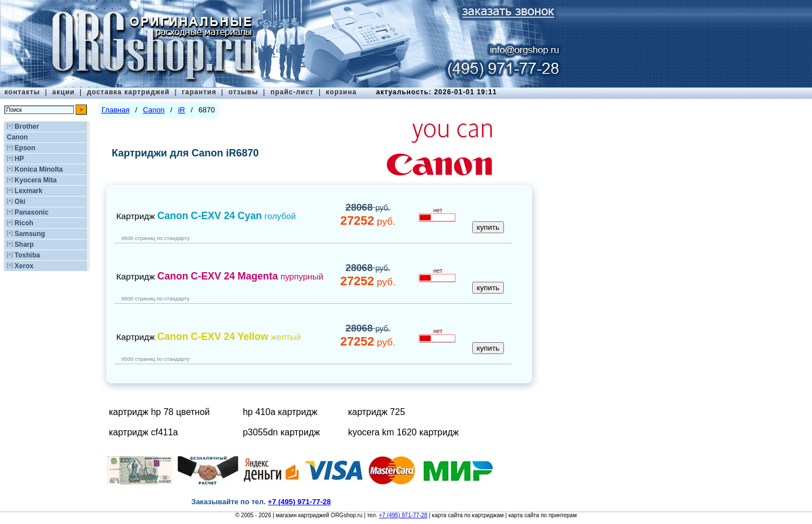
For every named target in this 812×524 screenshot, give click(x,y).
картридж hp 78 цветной (159, 412)
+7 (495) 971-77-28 (403, 515)
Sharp (24, 244)
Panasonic (32, 212)
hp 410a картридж (280, 412)
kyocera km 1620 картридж (403, 432)
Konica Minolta (39, 169)
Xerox (24, 266)
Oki (20, 202)
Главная (115, 110)
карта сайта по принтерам (543, 515)
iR (182, 110)
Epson (25, 148)
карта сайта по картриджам (468, 515)
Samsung (30, 234)
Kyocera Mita (36, 180)
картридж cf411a (143, 432)
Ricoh (24, 223)
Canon (17, 137)
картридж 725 (377, 412)
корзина (341, 92)
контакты (22, 92)
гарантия (199, 92)
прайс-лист (292, 92)
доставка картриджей (128, 92)
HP (19, 159)
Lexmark (28, 191)
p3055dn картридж (281, 432)
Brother (27, 126)
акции (64, 92)
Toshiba (27, 255)
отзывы (243, 92)
